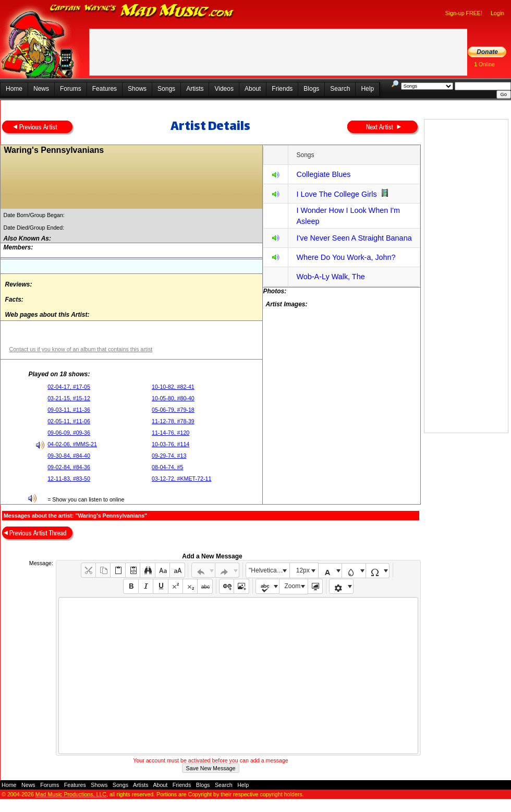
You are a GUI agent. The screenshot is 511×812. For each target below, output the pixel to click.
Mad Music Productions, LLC (71, 794)
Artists (195, 89)
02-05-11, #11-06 (69, 421)
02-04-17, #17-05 (69, 387)
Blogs (311, 89)
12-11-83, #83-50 (69, 479)
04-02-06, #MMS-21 (72, 444)
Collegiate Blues (323, 174)
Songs (166, 89)
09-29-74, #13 (169, 456)
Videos (224, 89)
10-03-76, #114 (171, 444)
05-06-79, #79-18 (173, 410)
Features (105, 89)
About (253, 89)
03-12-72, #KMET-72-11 (181, 479)
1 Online (484, 64)
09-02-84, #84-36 (69, 467)
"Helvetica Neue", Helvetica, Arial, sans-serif (269, 570)
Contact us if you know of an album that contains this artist (81, 349)
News (41, 89)
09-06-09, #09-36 (69, 433)
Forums (71, 89)
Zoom (293, 586)
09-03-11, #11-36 (69, 410)
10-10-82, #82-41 (173, 387)
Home (14, 89)
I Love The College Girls (336, 194)
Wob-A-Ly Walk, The (330, 277)
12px (303, 570)
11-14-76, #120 (171, 433)
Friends (282, 89)
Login (497, 13)
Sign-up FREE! (464, 13)
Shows (137, 89)
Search (340, 89)
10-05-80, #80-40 (173, 398)
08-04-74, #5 (167, 467)
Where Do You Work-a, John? (346, 257)
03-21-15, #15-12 (69, 398)
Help (367, 89)
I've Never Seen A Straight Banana (354, 238)
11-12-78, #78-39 (173, 421)
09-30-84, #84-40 (69, 456)
